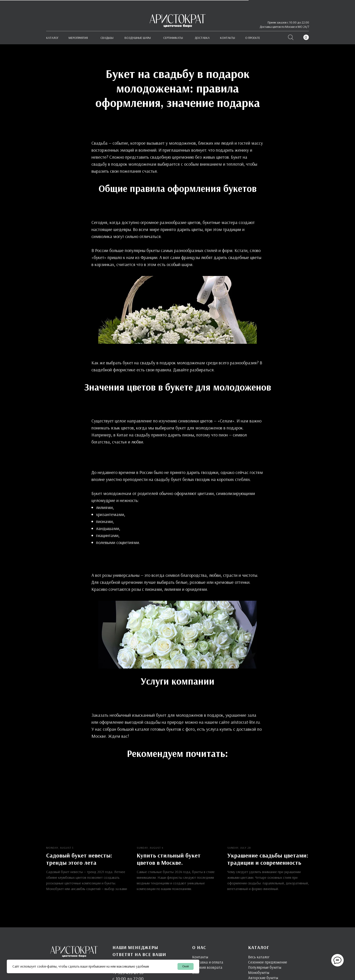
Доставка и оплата (208, 962)
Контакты (200, 957)
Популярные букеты (265, 967)
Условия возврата (207, 967)
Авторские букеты (263, 977)
